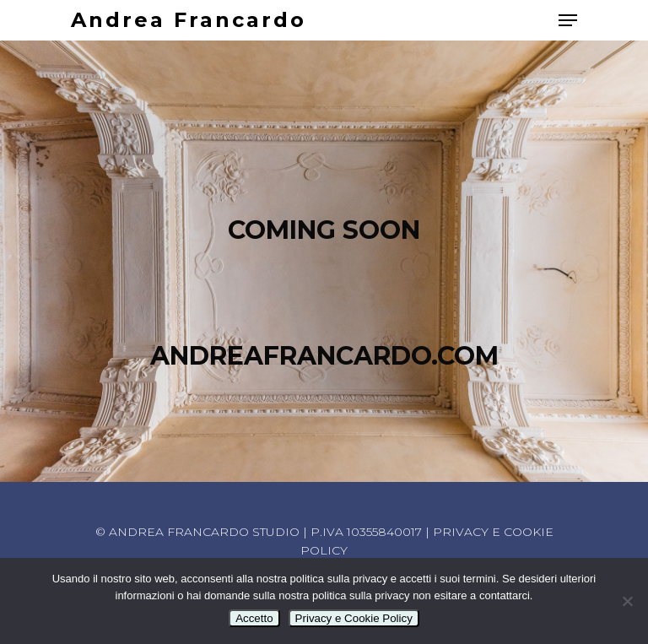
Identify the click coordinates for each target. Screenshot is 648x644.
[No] (627, 601)
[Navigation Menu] (568, 20)
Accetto (254, 618)
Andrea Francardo (189, 20)
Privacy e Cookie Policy (354, 618)
